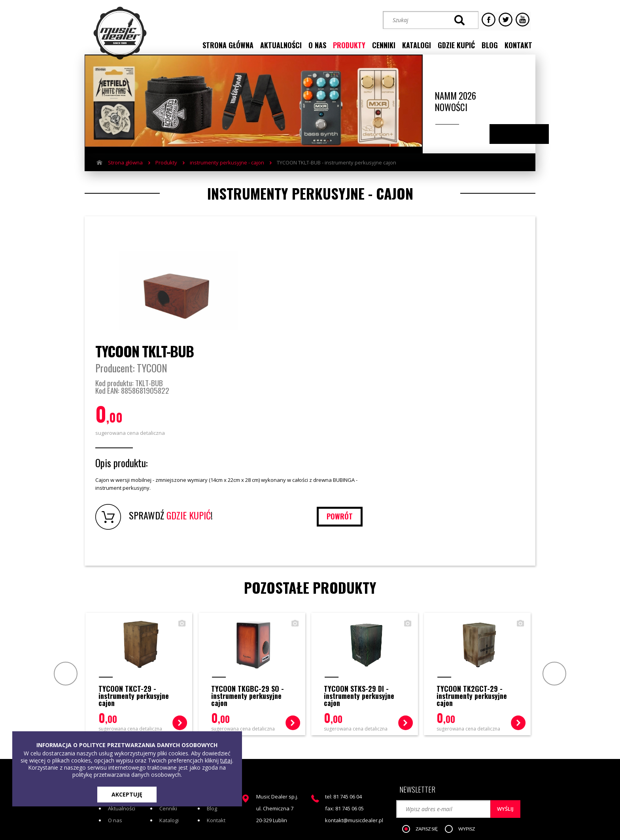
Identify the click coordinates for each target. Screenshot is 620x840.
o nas (317, 45)
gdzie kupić (456, 45)
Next (527, 143)
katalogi (417, 45)
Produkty (166, 171)
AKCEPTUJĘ (127, 794)
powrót (496, 428)
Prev (64, 585)
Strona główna (125, 171)
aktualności (281, 45)
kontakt (518, 45)
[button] (424, 737)
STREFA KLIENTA (451, 765)
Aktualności (122, 721)
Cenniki (168, 721)
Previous (511, 143)
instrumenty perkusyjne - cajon (227, 171)
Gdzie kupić (221, 709)
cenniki (384, 45)
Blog (212, 721)
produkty (349, 45)
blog (490, 45)
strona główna (228, 45)
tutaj (226, 760)
